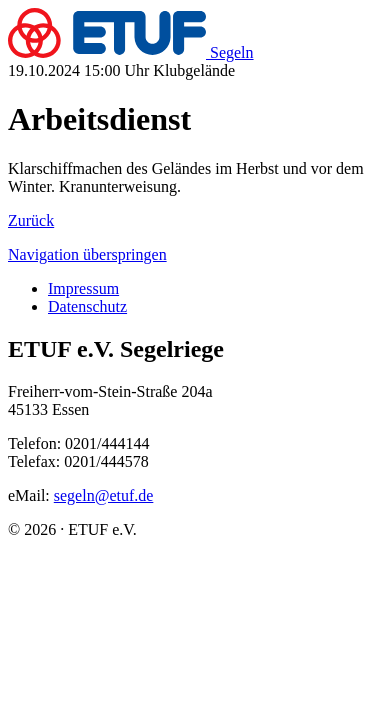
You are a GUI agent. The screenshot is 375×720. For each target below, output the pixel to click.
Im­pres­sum (83, 288)
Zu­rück (31, 220)
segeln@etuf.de (104, 495)
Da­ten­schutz (87, 306)
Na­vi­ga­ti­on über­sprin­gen (87, 254)
